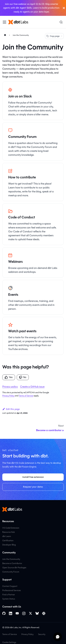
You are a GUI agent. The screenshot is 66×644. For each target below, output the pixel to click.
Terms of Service (26, 396)
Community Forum (11, 572)
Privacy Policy (8, 396)
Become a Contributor (12, 563)
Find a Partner (9, 595)
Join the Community (11, 559)
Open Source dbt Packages (14, 568)
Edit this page (11, 409)
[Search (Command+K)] (61, 22)
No (23, 377)
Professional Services (12, 590)
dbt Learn (7, 536)
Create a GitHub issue (32, 387)
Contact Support (10, 586)
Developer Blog (9, 545)
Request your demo (33, 487)
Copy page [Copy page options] (54, 36)
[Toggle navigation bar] (4, 22)
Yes (9, 377)
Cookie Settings (9, 642)
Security (42, 634)
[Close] (64, 8)
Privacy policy (10, 387)
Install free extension (33, 477)
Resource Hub (9, 532)
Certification (8, 541)
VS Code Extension (11, 528)
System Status (9, 599)
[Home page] (5, 35)
